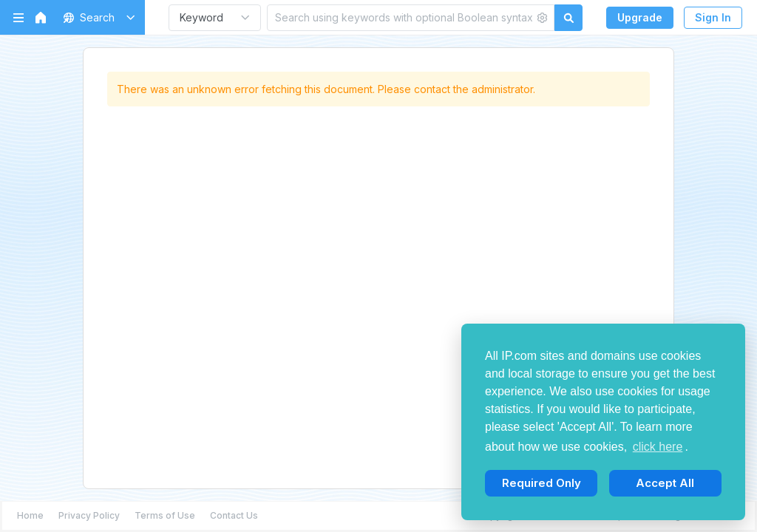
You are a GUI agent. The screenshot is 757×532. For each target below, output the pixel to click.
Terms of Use (165, 515)
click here (658, 447)
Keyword (201, 17)
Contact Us (234, 515)
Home (30, 515)
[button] (96, 17)
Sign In (713, 17)
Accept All (665, 483)
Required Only (542, 483)
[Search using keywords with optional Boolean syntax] (401, 17)
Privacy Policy (89, 515)
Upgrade (640, 17)
